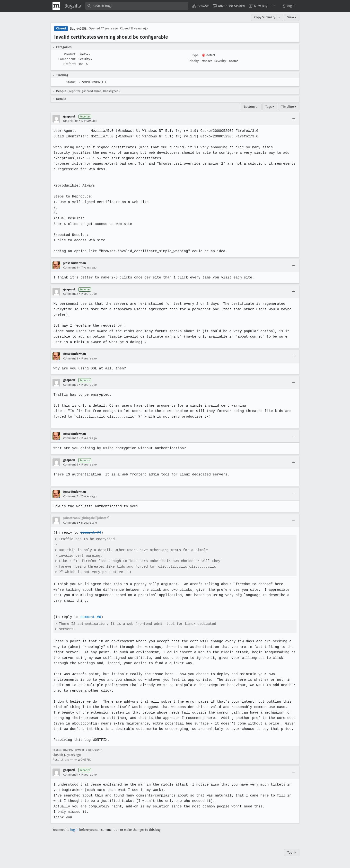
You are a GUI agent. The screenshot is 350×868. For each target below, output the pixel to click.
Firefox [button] (85, 54)
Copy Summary (265, 17)
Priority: (193, 61)
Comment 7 (70, 496)
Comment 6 (71, 465)
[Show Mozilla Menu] (56, 6)
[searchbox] (137, 6)
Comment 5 (71, 438)
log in (74, 830)
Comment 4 (71, 385)
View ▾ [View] (292, 17)
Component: (67, 59)
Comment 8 (71, 523)
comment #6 (90, 617)
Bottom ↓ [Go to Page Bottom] (251, 107)
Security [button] (85, 59)
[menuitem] (201, 6)
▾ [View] (279, 17)
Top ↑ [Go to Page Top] (292, 853)
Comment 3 (71, 358)
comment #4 (90, 532)
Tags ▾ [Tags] (270, 107)
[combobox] (137, 6)
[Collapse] (294, 119)
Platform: (69, 64)
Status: (71, 82)
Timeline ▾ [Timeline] (289, 107)
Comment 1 (70, 268)
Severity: (220, 61)
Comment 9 (71, 775)
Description (71, 121)
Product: (70, 54)
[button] (288, 6)
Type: (196, 55)
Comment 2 (71, 294)
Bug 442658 (78, 29)
